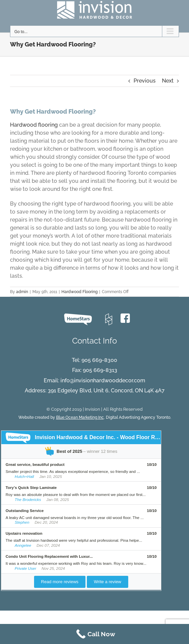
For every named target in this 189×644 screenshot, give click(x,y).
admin (22, 292)
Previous (145, 81)
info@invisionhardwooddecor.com (103, 380)
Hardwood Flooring (79, 292)
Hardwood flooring (34, 125)
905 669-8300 (99, 360)
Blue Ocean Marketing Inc (80, 417)
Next (168, 81)
